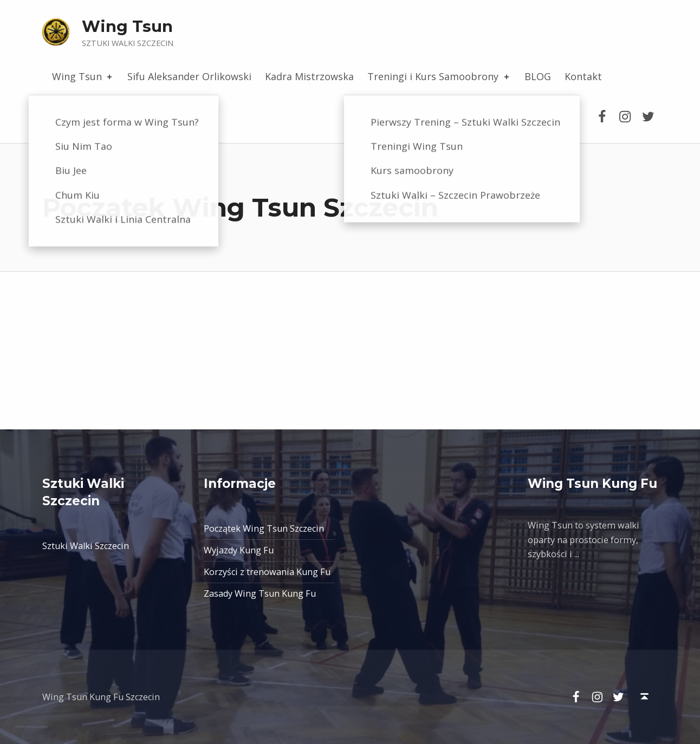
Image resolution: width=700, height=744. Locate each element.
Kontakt (583, 76)
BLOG (538, 76)
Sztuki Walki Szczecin (86, 546)
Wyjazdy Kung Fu (239, 550)
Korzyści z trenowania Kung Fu (267, 572)
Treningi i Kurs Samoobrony (439, 76)
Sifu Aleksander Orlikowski (189, 76)
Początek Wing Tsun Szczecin (264, 528)
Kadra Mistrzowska (309, 76)
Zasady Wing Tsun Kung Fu (260, 593)
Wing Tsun (127, 26)
